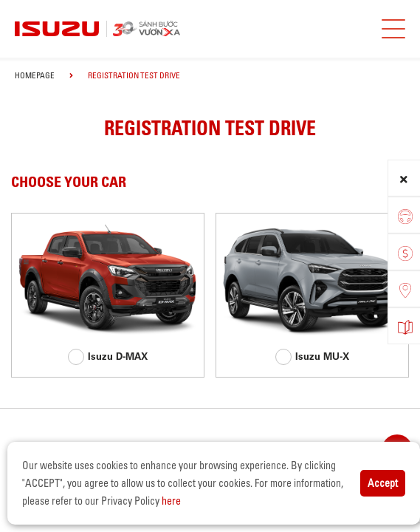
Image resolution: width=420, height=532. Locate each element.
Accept (383, 483)
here (171, 501)
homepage (35, 75)
